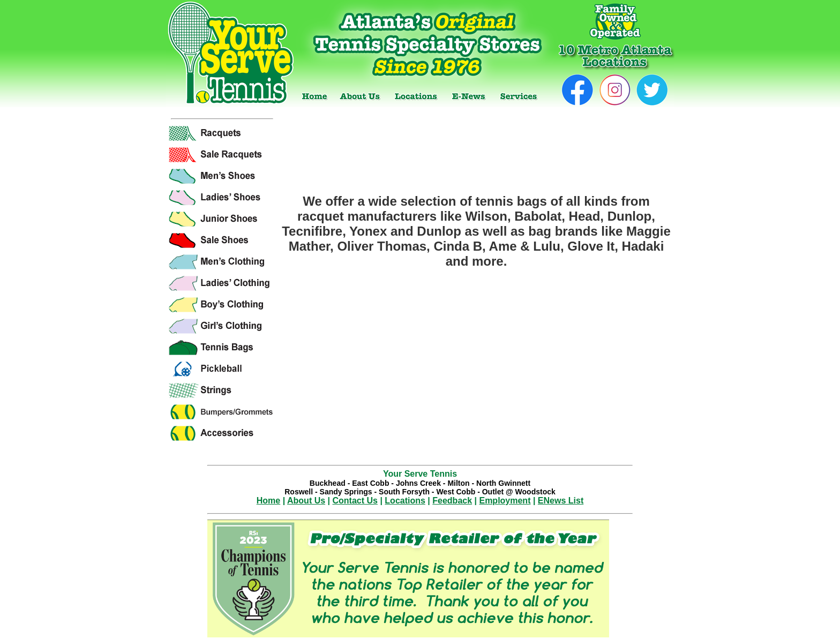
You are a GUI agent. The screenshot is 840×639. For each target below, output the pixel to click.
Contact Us (355, 501)
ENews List (561, 501)
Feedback (452, 501)
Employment (505, 501)
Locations (405, 501)
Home (268, 501)
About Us (306, 501)
